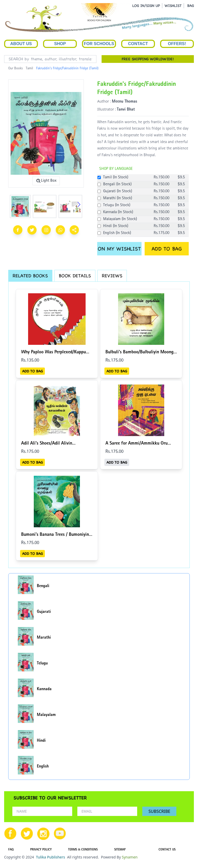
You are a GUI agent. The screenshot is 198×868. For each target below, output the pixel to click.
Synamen (130, 857)
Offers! (177, 44)
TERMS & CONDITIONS (83, 850)
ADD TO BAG (167, 249)
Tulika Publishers (50, 857)
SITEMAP (120, 850)
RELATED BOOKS (30, 276)
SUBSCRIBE (159, 811)
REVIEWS (112, 276)
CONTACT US (167, 850)
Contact (138, 44)
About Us (21, 44)
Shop (60, 44)
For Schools (99, 44)
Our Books (15, 69)
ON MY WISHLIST (119, 249)
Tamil (29, 69)
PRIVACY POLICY (41, 850)
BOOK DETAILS (75, 276)
